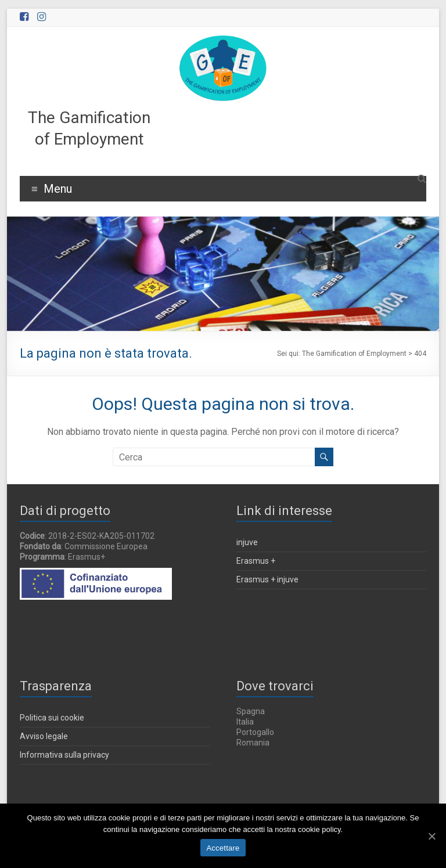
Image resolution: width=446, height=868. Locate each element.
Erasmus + (256, 561)
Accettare (223, 848)
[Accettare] (431, 836)
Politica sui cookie (52, 718)
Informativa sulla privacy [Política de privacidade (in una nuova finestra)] (64, 755)
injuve (247, 542)
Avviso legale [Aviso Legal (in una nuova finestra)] (44, 736)
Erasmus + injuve (267, 579)
